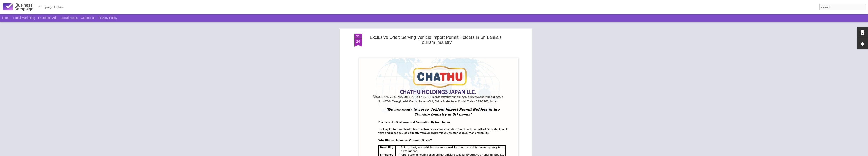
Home (6, 18)
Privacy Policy (108, 18)
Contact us (88, 18)
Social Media (69, 18)
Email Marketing (24, 18)
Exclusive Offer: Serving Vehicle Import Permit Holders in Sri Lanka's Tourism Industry (436, 36)
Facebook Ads (48, 18)
